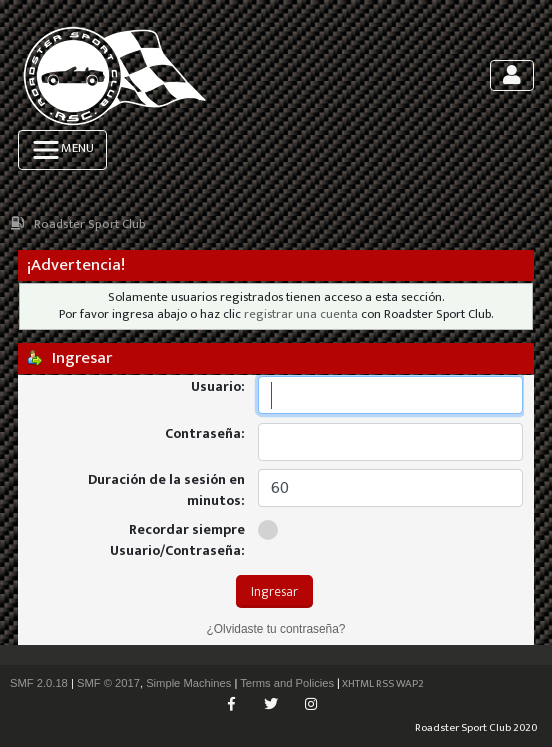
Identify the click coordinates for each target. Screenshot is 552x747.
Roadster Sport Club (90, 225)
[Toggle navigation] (512, 75)
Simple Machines (188, 683)
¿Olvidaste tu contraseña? (276, 629)
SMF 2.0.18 (39, 683)
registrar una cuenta (301, 314)
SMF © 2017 (108, 683)
